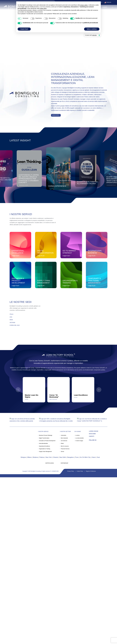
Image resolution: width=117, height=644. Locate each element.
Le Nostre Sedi (21, 302)
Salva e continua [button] (92, 29)
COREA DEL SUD (15, 325)
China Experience (57, 186)
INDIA (11, 320)
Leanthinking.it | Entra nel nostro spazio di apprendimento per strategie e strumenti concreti (29, 179)
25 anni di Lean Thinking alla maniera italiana (87, 183)
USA (11, 317)
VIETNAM (12, 323)
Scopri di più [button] (24, 29)
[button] (114, 169)
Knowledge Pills (111, 185)
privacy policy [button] (84, 5)
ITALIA (11, 314)
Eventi (105, 7)
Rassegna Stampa (24, 185)
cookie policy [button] (43, 8)
